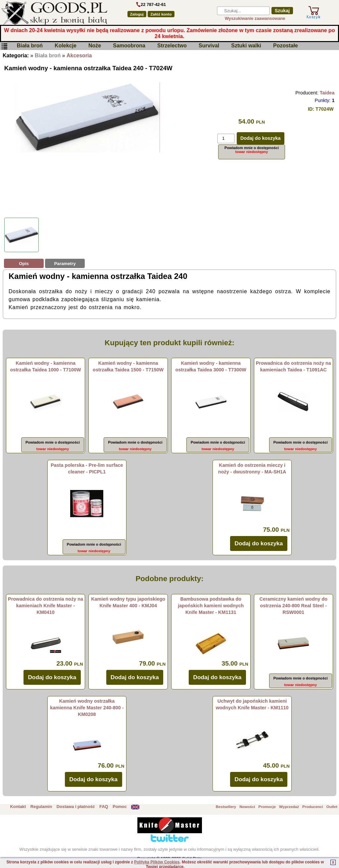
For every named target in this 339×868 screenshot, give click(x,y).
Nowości (247, 807)
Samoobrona (129, 46)
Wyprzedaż (289, 807)
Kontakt (18, 807)
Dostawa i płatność (76, 807)
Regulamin (41, 807)
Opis (24, 264)
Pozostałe (286, 46)
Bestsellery (226, 807)
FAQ (104, 807)
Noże (95, 46)
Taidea (327, 93)
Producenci (313, 807)
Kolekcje (66, 46)
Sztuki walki (246, 46)
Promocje (267, 807)
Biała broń (30, 46)
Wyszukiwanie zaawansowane (255, 18)
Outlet (332, 807)
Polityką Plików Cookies (157, 862)
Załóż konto (161, 14)
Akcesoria (79, 55)
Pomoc (120, 807)
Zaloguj (137, 14)
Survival (209, 46)
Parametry (65, 264)
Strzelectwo (172, 46)
